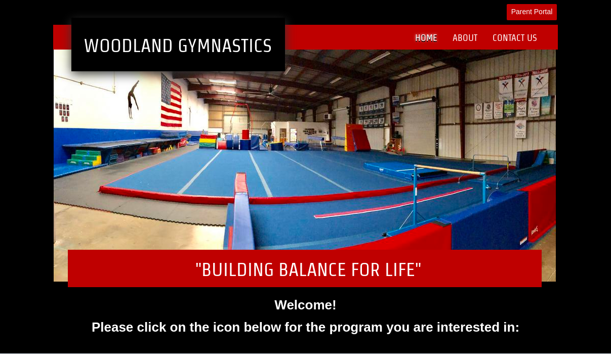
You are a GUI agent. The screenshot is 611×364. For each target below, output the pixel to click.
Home (426, 38)
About (465, 38)
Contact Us (515, 38)
